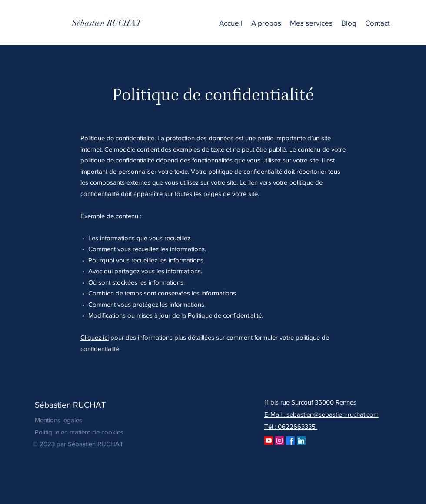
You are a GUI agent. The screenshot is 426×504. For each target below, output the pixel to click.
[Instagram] (280, 441)
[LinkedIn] (301, 441)
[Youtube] (269, 441)
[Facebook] (290, 441)
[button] (311, 23)
